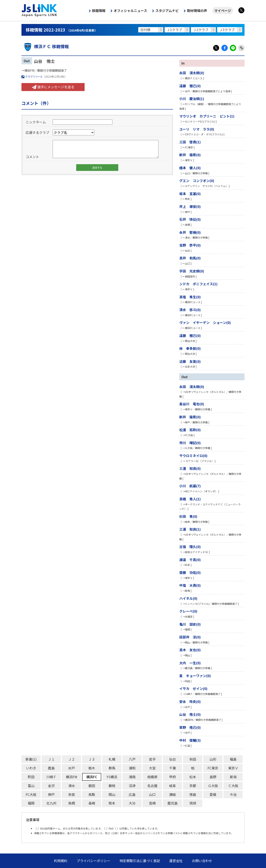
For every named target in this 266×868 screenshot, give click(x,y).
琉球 (193, 803)
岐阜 (173, 786)
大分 (132, 803)
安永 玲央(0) (190, 702)
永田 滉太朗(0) (192, 73)
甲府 (173, 777)
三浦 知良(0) (190, 468)
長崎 (92, 803)
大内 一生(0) (190, 663)
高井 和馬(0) (190, 258)
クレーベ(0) (188, 611)
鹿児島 (173, 803)
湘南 (132, 777)
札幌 (112, 759)
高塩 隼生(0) (190, 297)
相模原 (152, 777)
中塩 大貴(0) (190, 585)
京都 (193, 786)
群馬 (112, 768)
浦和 (132, 768)
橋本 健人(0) (190, 168)
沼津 (132, 786)
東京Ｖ (233, 768)
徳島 (193, 794)
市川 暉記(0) (190, 443)
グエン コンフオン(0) (197, 181)
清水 (72, 786)
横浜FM (72, 777)
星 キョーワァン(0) (195, 676)
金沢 (51, 786)
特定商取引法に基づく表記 (140, 861)
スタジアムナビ (167, 11)
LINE (233, 48)
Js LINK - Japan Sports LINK (39, 11)
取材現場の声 (197, 11)
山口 (152, 794)
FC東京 (213, 768)
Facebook (225, 48)
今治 (233, 794)
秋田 (193, 759)
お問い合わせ (202, 861)
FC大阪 (31, 794)
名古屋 (152, 786)
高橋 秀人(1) (190, 499)
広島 (132, 794)
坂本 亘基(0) (190, 194)
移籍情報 (99, 11)
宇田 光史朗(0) (192, 271)
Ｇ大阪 (213, 786)
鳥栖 (72, 803)
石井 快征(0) (190, 219)
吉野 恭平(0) (190, 245)
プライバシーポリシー (93, 861)
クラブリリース (32, 76)
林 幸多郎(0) (190, 348)
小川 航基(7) (190, 486)
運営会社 (176, 861)
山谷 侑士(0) (190, 714)
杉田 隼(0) (188, 516)
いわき (31, 768)
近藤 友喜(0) (190, 361)
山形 (213, 759)
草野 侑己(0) (190, 727)
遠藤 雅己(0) (190, 86)
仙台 (173, 759)
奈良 (72, 794)
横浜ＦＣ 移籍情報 (45, 46)
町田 (31, 777)
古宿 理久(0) (190, 547)
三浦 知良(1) (190, 529)
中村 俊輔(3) (190, 740)
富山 (31, 786)
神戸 (51, 794)
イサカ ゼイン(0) (193, 688)
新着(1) (31, 759)
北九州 (51, 803)
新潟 (233, 777)
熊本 (112, 803)
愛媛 (213, 794)
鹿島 (51, 768)
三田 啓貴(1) (190, 142)
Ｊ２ (72, 759)
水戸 (72, 768)
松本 (193, 777)
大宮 (152, 768)
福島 (233, 759)
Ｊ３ (92, 759)
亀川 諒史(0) (190, 624)
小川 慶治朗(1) (192, 99)
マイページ (223, 11)
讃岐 (173, 794)
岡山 (112, 794)
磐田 (92, 786)
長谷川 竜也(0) (192, 404)
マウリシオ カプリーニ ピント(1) (207, 116)
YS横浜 (112, 777)
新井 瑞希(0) (190, 155)
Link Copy (241, 48)
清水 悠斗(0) (190, 310)
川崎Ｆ (51, 777)
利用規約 (61, 861)
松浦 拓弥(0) (190, 430)
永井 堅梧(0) (190, 232)
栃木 (92, 768)
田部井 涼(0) (190, 637)
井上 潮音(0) (190, 206)
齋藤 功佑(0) (190, 572)
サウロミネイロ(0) (193, 456)
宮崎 (152, 803)
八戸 (132, 759)
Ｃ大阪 (233, 786)
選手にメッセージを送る (53, 87)
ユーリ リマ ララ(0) (197, 129)
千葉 (173, 768)
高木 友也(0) (190, 650)
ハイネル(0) (188, 598)
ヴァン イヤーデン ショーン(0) (205, 322)
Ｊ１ (51, 759)
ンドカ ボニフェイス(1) (198, 284)
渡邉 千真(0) (190, 560)
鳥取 (92, 794)
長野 (213, 777)
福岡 (31, 803)
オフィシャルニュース (130, 11)
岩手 (152, 759)
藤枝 (112, 786)
